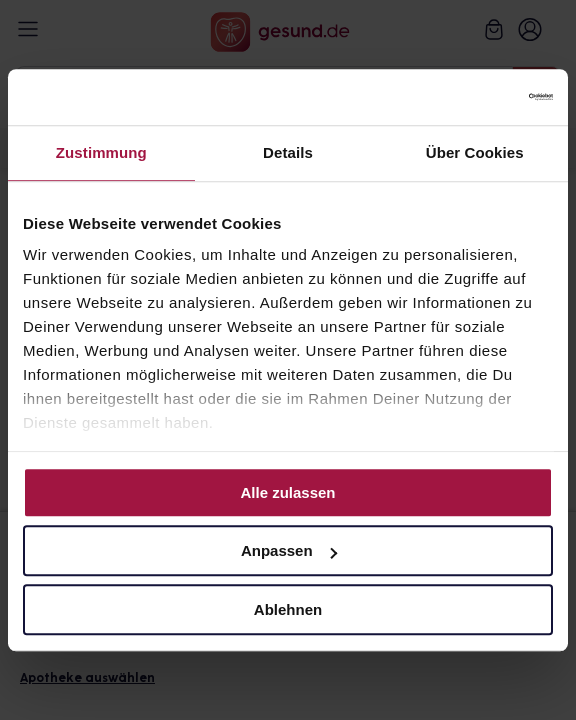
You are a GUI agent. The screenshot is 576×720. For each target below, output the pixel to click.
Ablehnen (288, 609)
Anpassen (289, 550)
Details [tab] (288, 152)
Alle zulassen (287, 492)
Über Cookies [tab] (475, 152)
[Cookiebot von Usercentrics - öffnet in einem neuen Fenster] (465, 97)
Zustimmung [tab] (101, 152)
